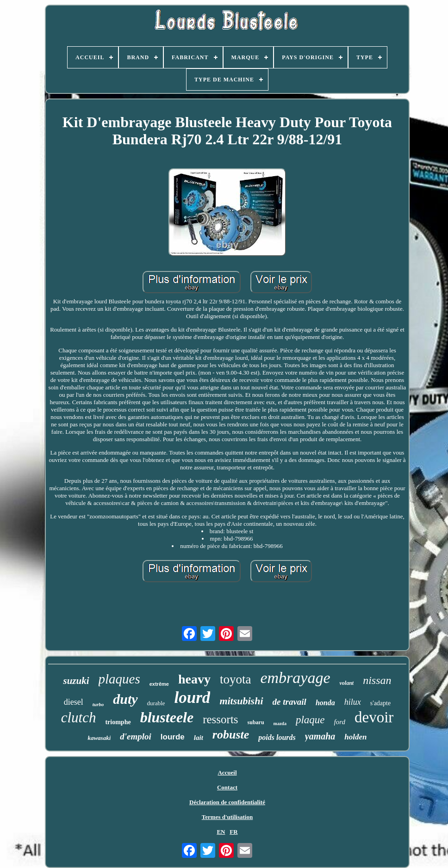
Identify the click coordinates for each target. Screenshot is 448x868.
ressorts (220, 719)
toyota (236, 679)
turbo (98, 704)
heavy (194, 679)
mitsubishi (241, 701)
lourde (173, 737)
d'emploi (136, 736)
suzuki (76, 681)
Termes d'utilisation (227, 817)
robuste (231, 735)
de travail (289, 702)
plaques (119, 679)
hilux (353, 702)
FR (233, 832)
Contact (227, 787)
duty (125, 699)
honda (325, 703)
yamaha (320, 736)
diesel (74, 702)
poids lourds (277, 737)
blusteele (167, 717)
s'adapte (381, 703)
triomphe (118, 722)
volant (346, 683)
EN (221, 832)
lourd (193, 698)
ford (340, 722)
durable (156, 703)
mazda (280, 723)
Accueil (227, 773)
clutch (79, 717)
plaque (310, 720)
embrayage (295, 678)
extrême (159, 684)
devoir (374, 717)
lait (199, 738)
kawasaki (99, 738)
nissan (377, 680)
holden (355, 737)
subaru (256, 722)
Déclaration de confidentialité (227, 802)
